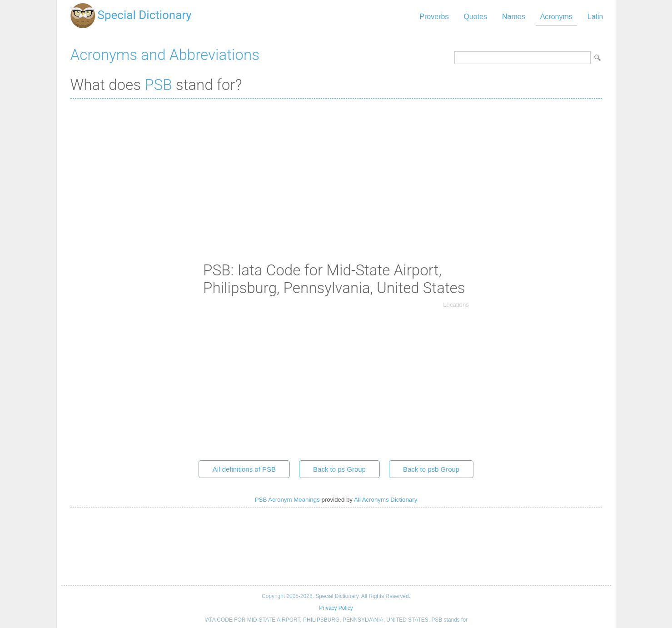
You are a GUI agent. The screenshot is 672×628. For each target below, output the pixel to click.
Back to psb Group (431, 469)
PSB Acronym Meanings (287, 500)
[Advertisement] (336, 171)
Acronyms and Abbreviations (165, 55)
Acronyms (556, 17)
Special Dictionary (145, 15)
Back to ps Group (339, 469)
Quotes (475, 17)
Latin (595, 17)
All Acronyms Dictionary (386, 500)
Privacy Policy (336, 608)
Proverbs (434, 17)
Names (514, 17)
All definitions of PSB (244, 469)
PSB (158, 85)
